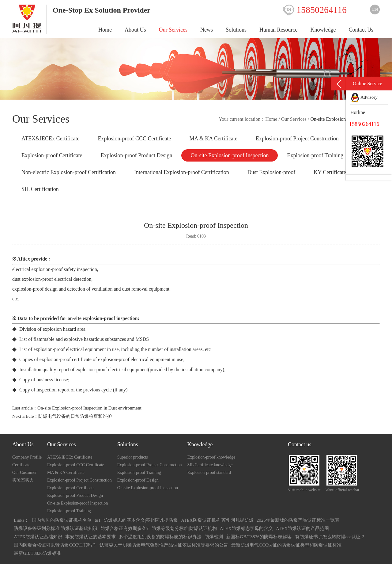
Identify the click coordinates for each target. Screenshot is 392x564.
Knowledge (323, 30)
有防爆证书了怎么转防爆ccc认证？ (330, 537)
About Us (135, 30)
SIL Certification (40, 189)
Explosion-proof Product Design (136, 155)
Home (105, 30)
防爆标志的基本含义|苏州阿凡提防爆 (141, 520)
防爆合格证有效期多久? (124, 528)
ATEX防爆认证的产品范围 (302, 528)
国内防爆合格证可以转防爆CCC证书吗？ (55, 545)
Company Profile (27, 457)
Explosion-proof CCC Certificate (134, 139)
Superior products (133, 457)
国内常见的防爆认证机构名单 (62, 520)
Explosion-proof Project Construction (297, 139)
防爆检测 (214, 537)
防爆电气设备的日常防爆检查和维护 (75, 416)
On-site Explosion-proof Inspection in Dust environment (89, 408)
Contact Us (361, 30)
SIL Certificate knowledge (210, 465)
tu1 (98, 520)
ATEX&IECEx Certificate (50, 139)
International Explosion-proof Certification (182, 172)
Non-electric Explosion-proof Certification (69, 172)
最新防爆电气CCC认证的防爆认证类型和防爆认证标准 (286, 545)
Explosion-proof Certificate (52, 155)
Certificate (21, 465)
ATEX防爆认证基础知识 (38, 537)
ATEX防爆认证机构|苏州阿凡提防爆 (217, 520)
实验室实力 (23, 480)
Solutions (236, 30)
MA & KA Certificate (213, 139)
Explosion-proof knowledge (211, 457)
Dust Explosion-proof (271, 172)
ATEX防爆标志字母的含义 (246, 528)
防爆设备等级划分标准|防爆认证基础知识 (56, 528)
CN (375, 9)
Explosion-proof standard (209, 473)
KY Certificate (330, 172)
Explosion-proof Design (138, 480)
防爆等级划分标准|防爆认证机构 (184, 528)
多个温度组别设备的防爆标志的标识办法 (160, 537)
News (207, 30)
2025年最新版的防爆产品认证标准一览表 (298, 520)
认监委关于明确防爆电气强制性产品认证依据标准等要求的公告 (164, 545)
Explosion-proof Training (315, 155)
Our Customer (24, 473)
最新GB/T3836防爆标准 (37, 553)
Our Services (173, 30)
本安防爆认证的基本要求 (90, 537)
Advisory (364, 97)
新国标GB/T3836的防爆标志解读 (259, 537)
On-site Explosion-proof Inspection (230, 155)
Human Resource (278, 30)
